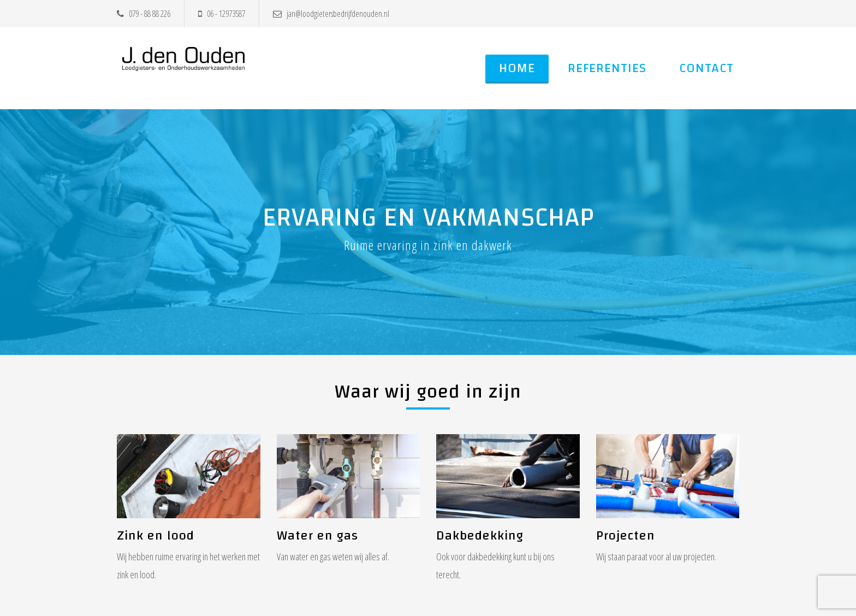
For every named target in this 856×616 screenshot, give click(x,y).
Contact (706, 68)
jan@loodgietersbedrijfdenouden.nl (331, 14)
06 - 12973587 (222, 14)
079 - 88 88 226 (144, 14)
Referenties (607, 68)
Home (517, 68)
